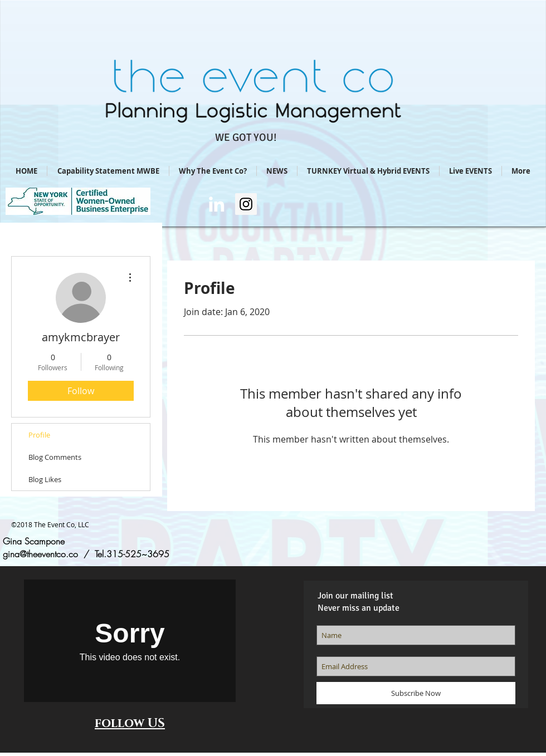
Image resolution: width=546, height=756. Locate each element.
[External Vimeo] (130, 641)
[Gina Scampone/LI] (216, 204)
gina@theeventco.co (40, 554)
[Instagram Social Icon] (246, 204)
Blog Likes (45, 479)
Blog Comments (55, 457)
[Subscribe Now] (416, 693)
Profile (39, 435)
